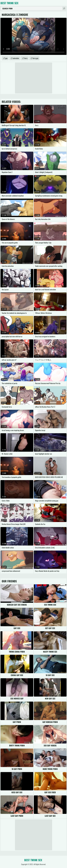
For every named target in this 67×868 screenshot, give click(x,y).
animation (16, 58)
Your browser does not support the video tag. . (33, 36)
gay (6, 58)
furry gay (35, 58)
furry (26, 58)
